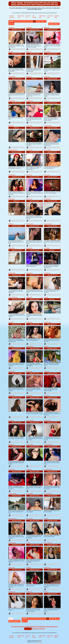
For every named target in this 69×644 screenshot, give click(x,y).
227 (10, 24)
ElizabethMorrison (13, 150)
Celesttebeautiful (48, 445)
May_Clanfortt (30, 519)
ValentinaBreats (30, 420)
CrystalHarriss (30, 101)
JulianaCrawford (48, 224)
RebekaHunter (12, 592)
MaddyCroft (47, 77)
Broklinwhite (29, 371)
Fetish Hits (40, 642)
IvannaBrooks (47, 273)
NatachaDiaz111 (30, 346)
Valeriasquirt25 (30, 224)
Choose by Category (54, 24)
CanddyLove (29, 592)
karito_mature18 (48, 543)
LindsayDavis (12, 469)
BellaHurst (11, 224)
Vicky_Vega (11, 395)
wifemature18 (12, 568)
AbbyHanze (29, 77)
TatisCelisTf (29, 297)
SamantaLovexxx (13, 519)
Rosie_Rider (29, 126)
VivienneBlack (30, 494)
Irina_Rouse (29, 175)
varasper (46, 297)
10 (39, 21)
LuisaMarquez (12, 175)
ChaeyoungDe (30, 445)
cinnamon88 (29, 248)
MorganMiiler (12, 199)
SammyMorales (12, 543)
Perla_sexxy (47, 175)
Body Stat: (17, 30)
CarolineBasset (48, 494)
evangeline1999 (48, 126)
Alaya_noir (29, 52)
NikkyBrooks (47, 568)
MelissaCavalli (47, 420)
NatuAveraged (12, 273)
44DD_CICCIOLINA (13, 297)
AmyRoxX (29, 568)
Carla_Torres (29, 199)
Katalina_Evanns (13, 494)
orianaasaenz (47, 52)
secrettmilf (11, 322)
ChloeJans (47, 101)
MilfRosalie (47, 28)
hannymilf (11, 420)
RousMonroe (29, 322)
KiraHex (28, 543)
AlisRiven (46, 346)
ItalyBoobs (11, 126)
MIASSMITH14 (47, 199)
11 (42, 21)
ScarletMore (29, 28)
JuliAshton (47, 395)
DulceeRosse (12, 101)
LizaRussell (29, 469)
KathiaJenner (29, 273)
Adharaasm (47, 371)
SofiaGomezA (30, 395)
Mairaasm (11, 52)
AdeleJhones (12, 371)
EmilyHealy (11, 445)
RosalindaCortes (48, 469)
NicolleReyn (47, 248)
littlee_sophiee (47, 150)
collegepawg (12, 248)
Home (51, 21)
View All (11, 21)
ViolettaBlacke (12, 77)
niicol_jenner (29, 150)
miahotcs (46, 519)
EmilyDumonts (47, 322)
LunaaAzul (11, 346)
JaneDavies (11, 28)
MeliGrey (46, 592)
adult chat (28, 629)
